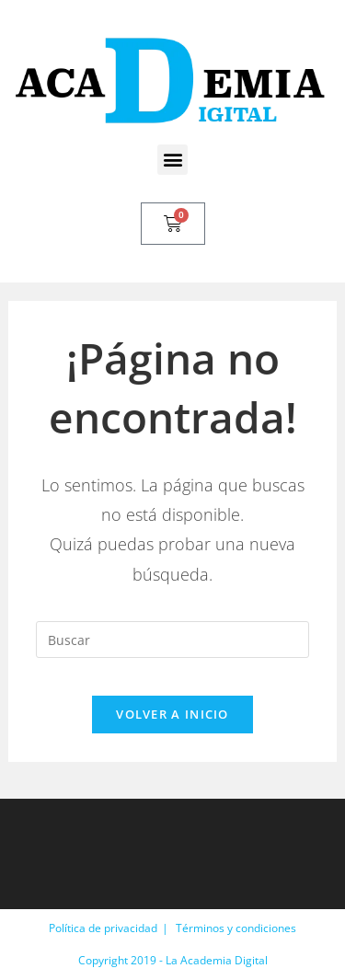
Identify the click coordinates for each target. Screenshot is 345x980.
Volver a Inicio (172, 714)
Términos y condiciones (236, 928)
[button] (172, 160)
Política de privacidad (103, 928)
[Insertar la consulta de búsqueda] (172, 640)
